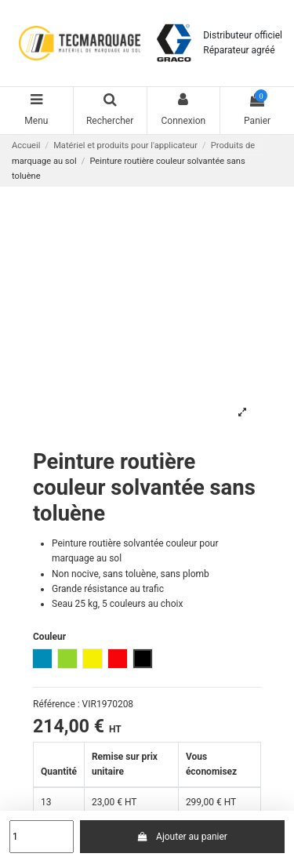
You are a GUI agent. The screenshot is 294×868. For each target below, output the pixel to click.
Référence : (56, 704)
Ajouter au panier (182, 837)
